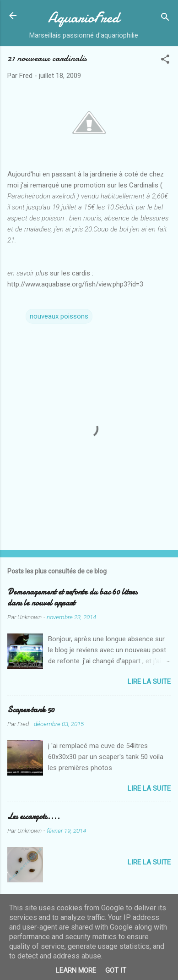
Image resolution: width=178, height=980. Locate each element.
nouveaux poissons (59, 316)
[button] (165, 61)
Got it (116, 970)
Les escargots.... (34, 817)
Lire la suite (149, 682)
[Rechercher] (165, 19)
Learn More (76, 970)
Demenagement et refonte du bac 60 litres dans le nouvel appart (72, 597)
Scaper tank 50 (31, 710)
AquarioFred (84, 18)
